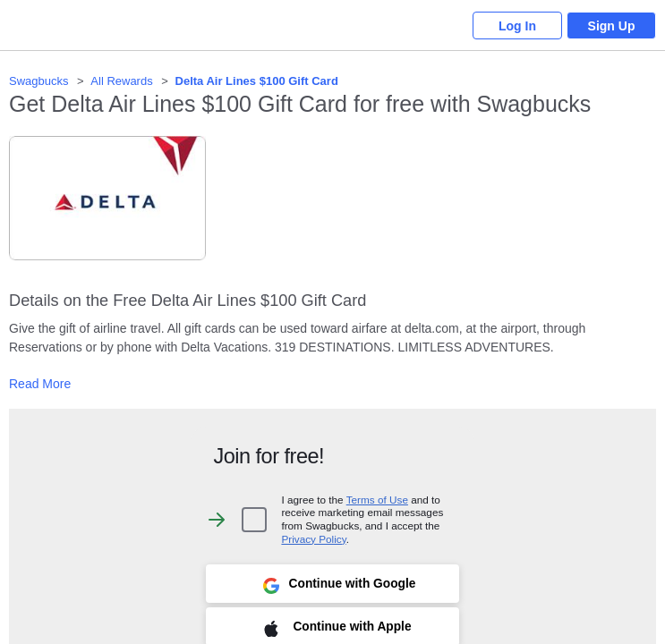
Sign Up (612, 26)
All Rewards (121, 81)
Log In (517, 26)
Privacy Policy (313, 539)
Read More (40, 384)
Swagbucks (38, 81)
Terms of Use (377, 500)
